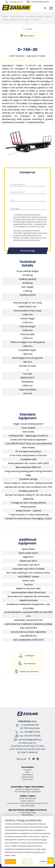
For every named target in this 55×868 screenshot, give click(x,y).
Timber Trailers (28, 796)
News (28, 772)
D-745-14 (28, 29)
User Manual (28, 663)
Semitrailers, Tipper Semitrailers (28, 787)
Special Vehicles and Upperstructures (28, 810)
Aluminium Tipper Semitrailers (28, 789)
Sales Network (28, 775)
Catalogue (28, 655)
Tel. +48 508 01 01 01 (30, 732)
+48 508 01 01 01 (14, 2)
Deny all (27, 861)
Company (28, 770)
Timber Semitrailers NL (28, 799)
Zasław (5, 17)
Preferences (44, 861)
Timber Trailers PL (28, 801)
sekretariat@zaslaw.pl (38, 2)
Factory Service (28, 777)
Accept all (10, 861)
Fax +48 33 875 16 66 (30, 736)
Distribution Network (28, 671)
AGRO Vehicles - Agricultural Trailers (26, 17)
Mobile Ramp (28, 815)
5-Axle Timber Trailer (28, 812)
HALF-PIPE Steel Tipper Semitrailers (28, 792)
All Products (28, 36)
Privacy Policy (28, 779)
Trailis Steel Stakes (28, 806)
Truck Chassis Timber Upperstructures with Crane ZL (28, 803)
